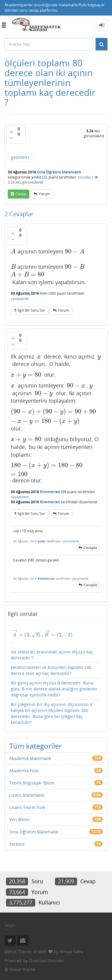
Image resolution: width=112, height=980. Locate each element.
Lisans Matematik (27, 795)
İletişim (10, 925)
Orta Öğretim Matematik (59, 172)
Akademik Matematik (30, 758)
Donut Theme (18, 951)
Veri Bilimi (19, 820)
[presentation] (13, 251)
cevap (21, 194)
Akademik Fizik (24, 771)
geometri (20, 157)
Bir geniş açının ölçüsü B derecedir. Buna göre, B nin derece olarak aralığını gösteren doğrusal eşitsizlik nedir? (54, 689)
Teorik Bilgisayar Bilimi (32, 783)
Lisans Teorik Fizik (27, 807)
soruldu (84, 177)
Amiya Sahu (72, 951)
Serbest (17, 844)
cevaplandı (20, 299)
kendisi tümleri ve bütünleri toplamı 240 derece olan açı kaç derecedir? (51, 670)
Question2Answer (47, 960)
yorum (44, 194)
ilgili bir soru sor (31, 310)
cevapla (90, 548)
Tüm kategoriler (36, 746)
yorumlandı (71, 541)
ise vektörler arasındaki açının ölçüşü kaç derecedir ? (56, 645)
